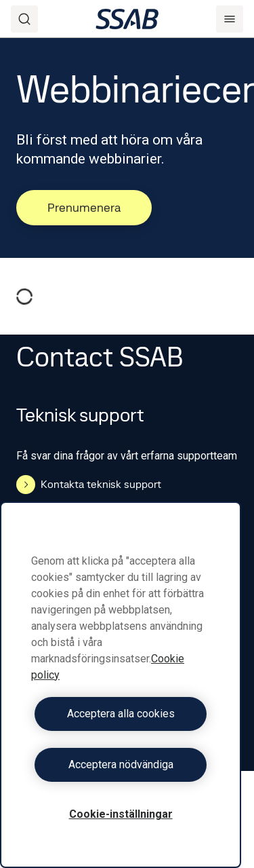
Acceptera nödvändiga (121, 765)
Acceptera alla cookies (121, 714)
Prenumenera (84, 207)
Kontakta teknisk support (89, 485)
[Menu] (230, 19)
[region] (121, 685)
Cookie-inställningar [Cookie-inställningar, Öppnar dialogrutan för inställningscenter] (121, 814)
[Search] (24, 19)
